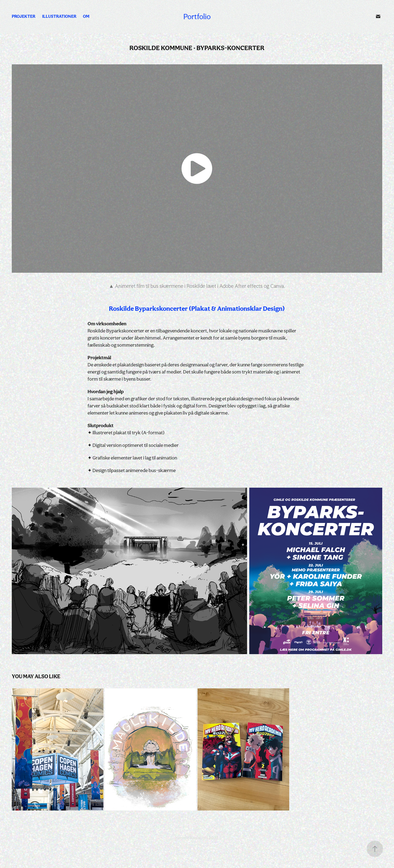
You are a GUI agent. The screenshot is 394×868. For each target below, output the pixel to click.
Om (86, 16)
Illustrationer (59, 16)
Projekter (24, 16)
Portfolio (197, 16)
